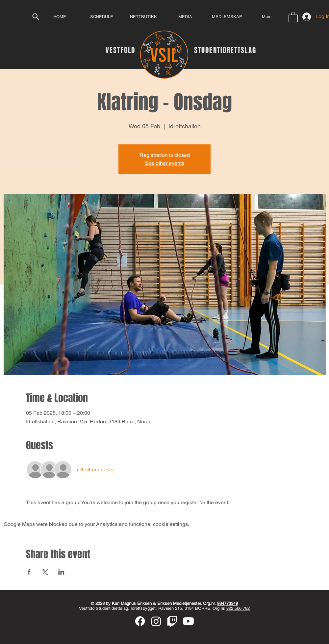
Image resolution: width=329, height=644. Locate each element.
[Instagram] (156, 621)
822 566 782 (238, 608)
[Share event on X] (45, 572)
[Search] (36, 16)
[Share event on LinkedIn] (61, 572)
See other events (164, 163)
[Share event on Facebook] (29, 572)
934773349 (228, 603)
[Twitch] (172, 621)
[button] (293, 17)
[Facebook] (140, 621)
